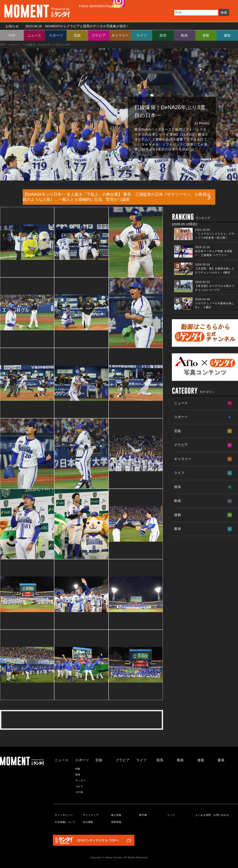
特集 (78, 769)
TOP (12, 35)
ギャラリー (120, 35)
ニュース (34, 35)
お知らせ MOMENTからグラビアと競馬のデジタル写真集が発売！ (66, 26)
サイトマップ (91, 815)
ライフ (142, 35)
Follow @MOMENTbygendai (100, 6)
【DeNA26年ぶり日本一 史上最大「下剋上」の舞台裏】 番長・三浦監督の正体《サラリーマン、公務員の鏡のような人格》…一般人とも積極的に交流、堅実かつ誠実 (117, 197)
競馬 (163, 35)
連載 (206, 35)
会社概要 (88, 822)
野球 (78, 775)
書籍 (227, 35)
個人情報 (116, 815)
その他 (79, 792)
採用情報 (116, 822)
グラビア (99, 35)
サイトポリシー (64, 815)
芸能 (77, 35)
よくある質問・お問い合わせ (212, 815)
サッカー (81, 780)
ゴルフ (79, 786)
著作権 (143, 815)
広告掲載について (65, 822)
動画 (184, 35)
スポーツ (56, 35)
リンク (171, 815)
